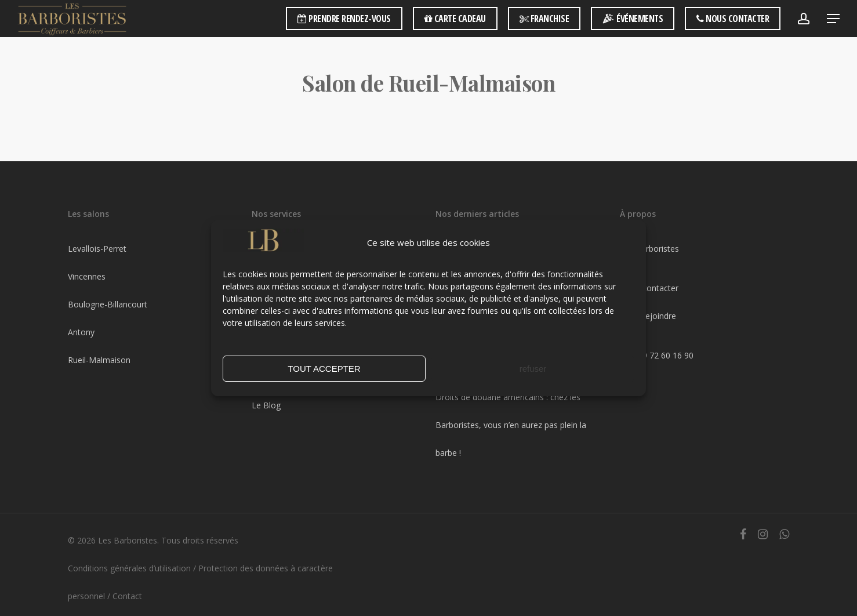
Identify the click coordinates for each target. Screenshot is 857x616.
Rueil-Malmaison (99, 360)
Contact (127, 596)
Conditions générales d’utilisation (129, 568)
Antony (81, 332)
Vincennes (87, 276)
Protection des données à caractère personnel (200, 582)
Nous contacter (649, 288)
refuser (533, 369)
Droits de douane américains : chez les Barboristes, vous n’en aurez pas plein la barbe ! (511, 425)
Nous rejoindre (648, 316)
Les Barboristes (649, 249)
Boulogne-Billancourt (108, 304)
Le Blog (266, 405)
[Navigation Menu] (834, 19)
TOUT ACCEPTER (324, 369)
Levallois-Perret (97, 249)
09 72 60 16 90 (666, 355)
